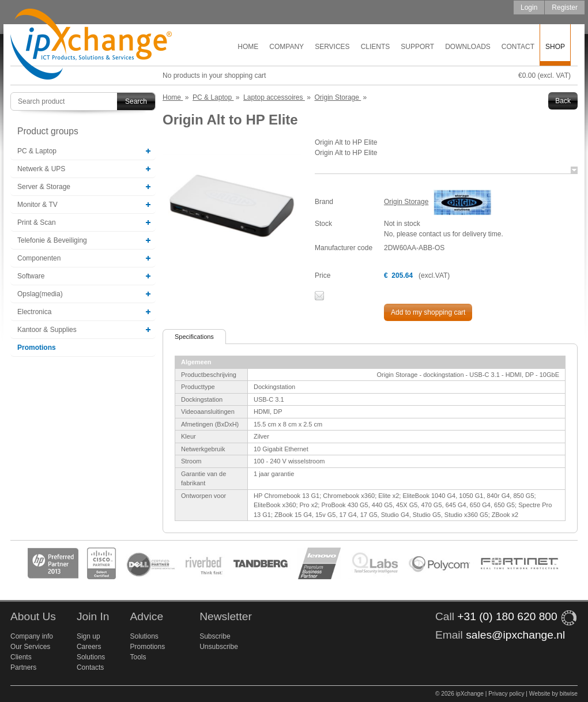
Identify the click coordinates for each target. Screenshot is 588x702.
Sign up (88, 636)
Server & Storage (44, 187)
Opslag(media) (40, 294)
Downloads (468, 47)
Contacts (90, 667)
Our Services (30, 647)
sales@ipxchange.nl (515, 635)
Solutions (91, 657)
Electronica (34, 312)
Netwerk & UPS (41, 169)
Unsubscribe (219, 647)
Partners (23, 667)
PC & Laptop (37, 151)
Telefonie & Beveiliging (52, 240)
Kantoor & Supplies (47, 330)
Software (31, 276)
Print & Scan (37, 222)
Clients (376, 47)
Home (248, 47)
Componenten (39, 258)
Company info (32, 636)
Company (287, 47)
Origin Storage (406, 202)
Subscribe (215, 636)
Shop (555, 47)
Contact (518, 47)
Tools (138, 657)
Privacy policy (506, 694)
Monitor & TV (37, 205)
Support (417, 47)
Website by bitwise (553, 694)
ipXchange (91, 45)
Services (332, 47)
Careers (89, 647)
